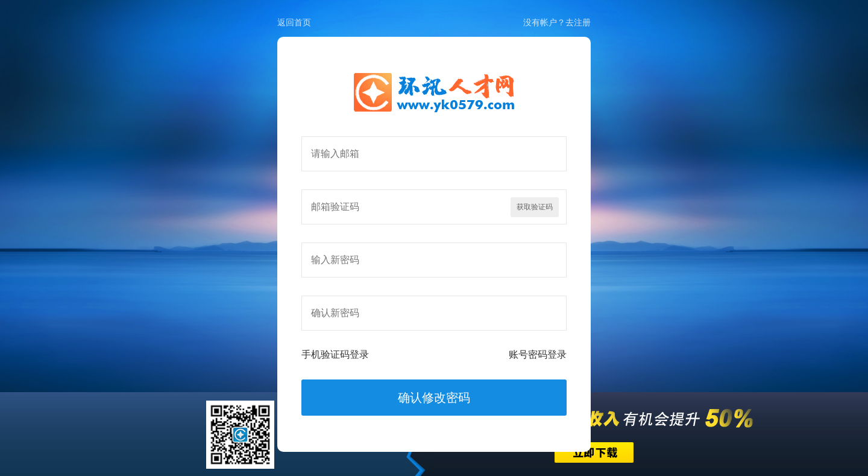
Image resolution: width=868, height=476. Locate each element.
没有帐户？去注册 (557, 22)
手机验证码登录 (335, 354)
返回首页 (294, 22)
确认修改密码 (434, 398)
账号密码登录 (538, 354)
